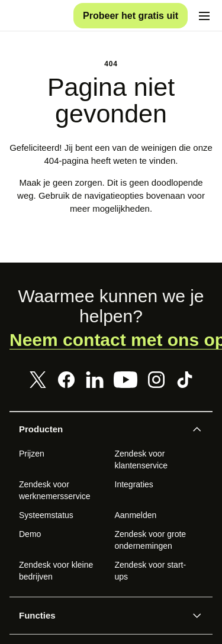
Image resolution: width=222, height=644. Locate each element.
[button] (101, 436)
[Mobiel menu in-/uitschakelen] (204, 19)
